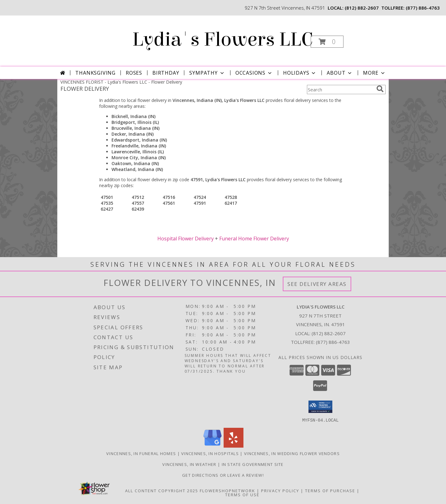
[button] (327, 42)
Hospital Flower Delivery (186, 239)
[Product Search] (340, 90)
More (374, 73)
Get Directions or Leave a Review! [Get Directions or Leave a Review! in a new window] (223, 475)
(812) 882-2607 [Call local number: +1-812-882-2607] (362, 8)
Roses (134, 73)
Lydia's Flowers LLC (223, 39)
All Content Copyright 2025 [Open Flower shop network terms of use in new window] (162, 490)
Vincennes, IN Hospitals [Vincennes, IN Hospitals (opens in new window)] (210, 453)
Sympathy (207, 73)
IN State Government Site (253, 464)
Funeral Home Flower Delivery (254, 239)
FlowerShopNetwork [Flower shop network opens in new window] (227, 490)
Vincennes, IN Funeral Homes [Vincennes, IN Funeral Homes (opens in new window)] (141, 453)
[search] (380, 89)
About (340, 73)
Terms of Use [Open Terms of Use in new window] (242, 494)
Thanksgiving (95, 73)
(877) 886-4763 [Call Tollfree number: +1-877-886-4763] (333, 342)
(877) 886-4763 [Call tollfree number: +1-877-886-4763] (423, 8)
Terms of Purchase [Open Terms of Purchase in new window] (330, 490)
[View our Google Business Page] (212, 446)
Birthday (166, 73)
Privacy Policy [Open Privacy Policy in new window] (280, 490)
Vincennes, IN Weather (189, 464)
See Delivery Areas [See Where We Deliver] (317, 284)
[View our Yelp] (234, 446)
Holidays (300, 73)
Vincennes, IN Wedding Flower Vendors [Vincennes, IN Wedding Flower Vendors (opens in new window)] (292, 453)
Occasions (254, 73)
